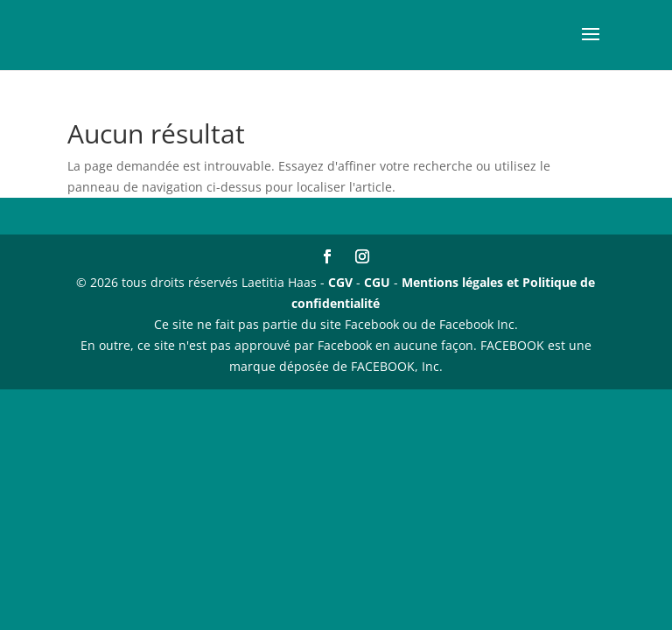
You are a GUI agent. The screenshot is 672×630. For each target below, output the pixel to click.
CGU (377, 282)
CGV (340, 282)
